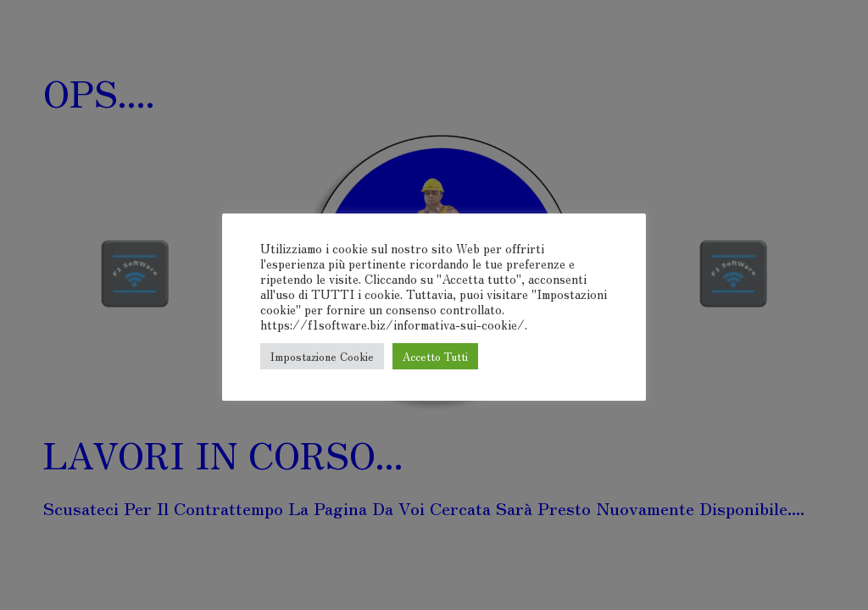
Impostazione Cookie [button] (322, 356)
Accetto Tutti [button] (435, 356)
